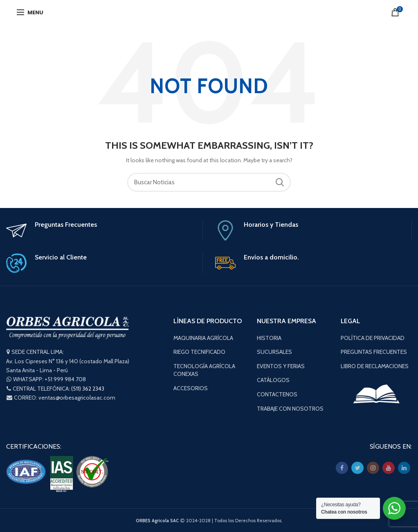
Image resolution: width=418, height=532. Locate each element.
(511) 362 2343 (88, 389)
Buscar (280, 182)
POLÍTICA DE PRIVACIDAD (373, 338)
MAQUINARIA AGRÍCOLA (203, 338)
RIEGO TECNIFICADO (199, 352)
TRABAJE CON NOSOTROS (290, 409)
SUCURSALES (274, 352)
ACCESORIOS (191, 388)
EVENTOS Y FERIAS (281, 366)
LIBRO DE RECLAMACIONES (375, 366)
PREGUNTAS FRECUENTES (374, 352)
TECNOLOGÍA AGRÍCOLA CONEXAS (204, 370)
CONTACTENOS (277, 394)
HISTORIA (269, 338)
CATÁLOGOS (273, 380)
